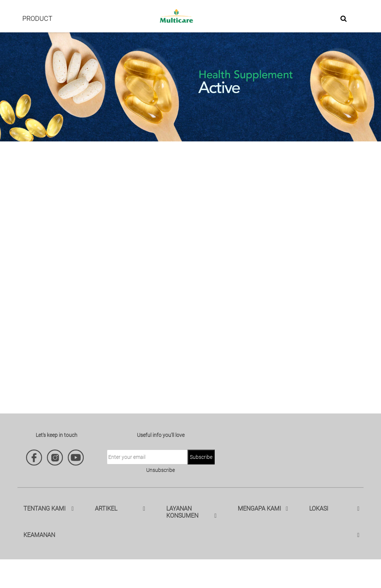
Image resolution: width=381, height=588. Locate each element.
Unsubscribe (161, 470)
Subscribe (201, 457)
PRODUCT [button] (37, 18)
